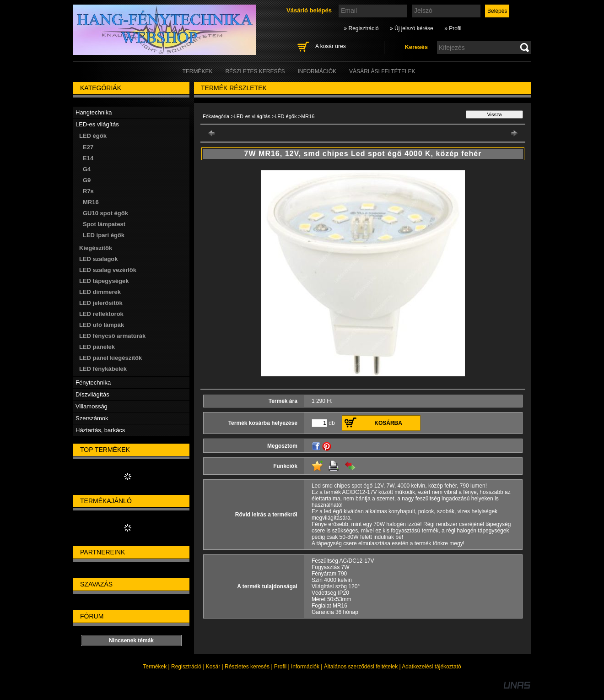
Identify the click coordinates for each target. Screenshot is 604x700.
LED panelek (97, 347)
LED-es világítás (252, 116)
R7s (88, 191)
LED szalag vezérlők (108, 270)
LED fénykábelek (103, 369)
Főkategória (216, 116)
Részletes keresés (247, 667)
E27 (88, 147)
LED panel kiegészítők (111, 358)
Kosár (213, 667)
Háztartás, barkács (100, 430)
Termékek (155, 667)
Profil (280, 667)
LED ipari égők (104, 235)
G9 (87, 180)
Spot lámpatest (104, 224)
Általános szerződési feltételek (361, 667)
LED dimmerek (100, 292)
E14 (88, 158)
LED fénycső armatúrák (112, 336)
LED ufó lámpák (102, 325)
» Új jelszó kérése (412, 28)
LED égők (286, 116)
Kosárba (388, 423)
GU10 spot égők (105, 213)
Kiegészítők (96, 248)
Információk (305, 667)
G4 (87, 169)
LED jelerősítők (101, 303)
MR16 (91, 202)
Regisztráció (186, 667)
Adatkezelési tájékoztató (431, 667)
